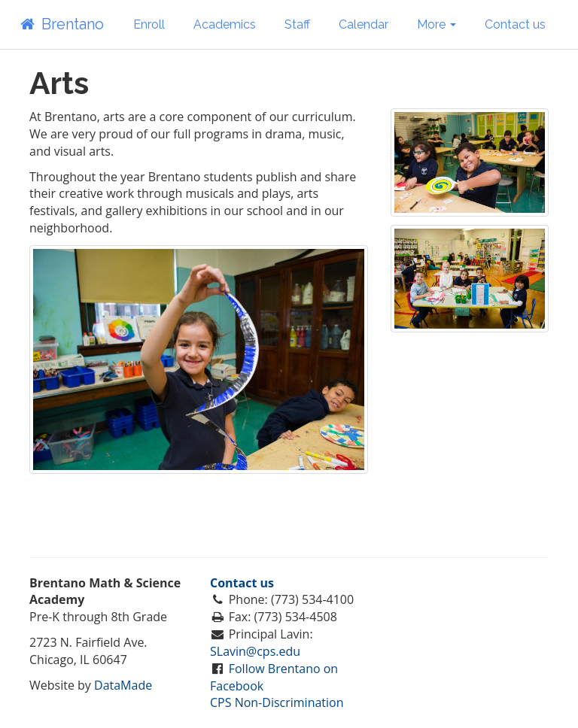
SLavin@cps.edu (255, 651)
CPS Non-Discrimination (277, 702)
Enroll (149, 24)
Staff (297, 24)
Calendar (364, 24)
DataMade (123, 685)
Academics (225, 24)
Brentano (61, 24)
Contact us (515, 24)
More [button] (437, 24)
